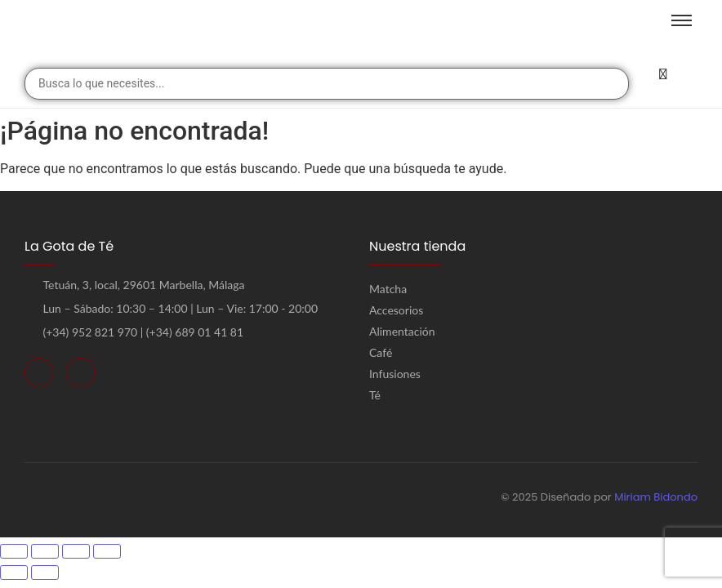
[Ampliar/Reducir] (14, 551)
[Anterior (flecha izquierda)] (14, 572)
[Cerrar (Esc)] (107, 551)
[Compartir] (76, 551)
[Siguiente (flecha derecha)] (45, 572)
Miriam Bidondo (656, 497)
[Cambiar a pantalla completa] (45, 551)
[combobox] (327, 84)
